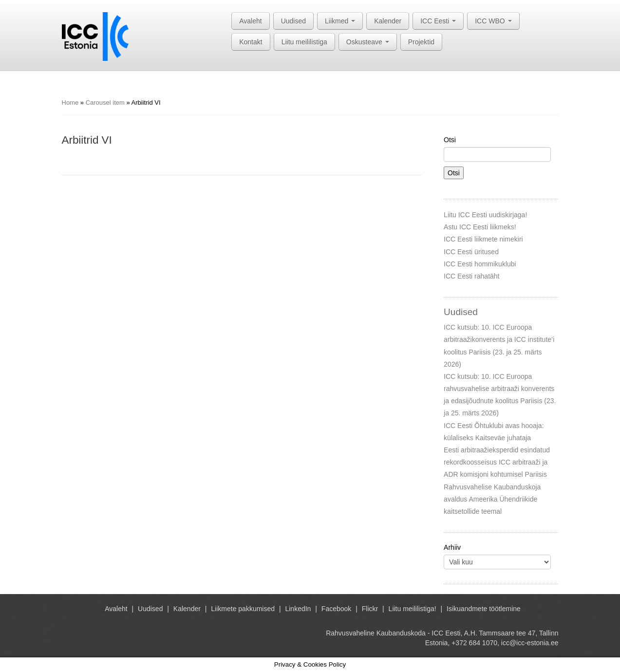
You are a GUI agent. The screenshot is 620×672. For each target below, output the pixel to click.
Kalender (388, 21)
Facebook (336, 609)
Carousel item (105, 103)
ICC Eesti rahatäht (471, 276)
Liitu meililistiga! (413, 609)
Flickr (370, 609)
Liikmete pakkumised (243, 609)
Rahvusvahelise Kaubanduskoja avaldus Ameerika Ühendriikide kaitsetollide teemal (492, 499)
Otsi (450, 140)
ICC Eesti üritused (471, 252)
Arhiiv (452, 547)
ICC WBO (493, 21)
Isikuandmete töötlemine (484, 609)
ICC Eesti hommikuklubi (480, 264)
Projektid (421, 42)
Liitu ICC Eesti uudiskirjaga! (485, 215)
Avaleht (250, 21)
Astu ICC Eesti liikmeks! (480, 227)
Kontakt (251, 42)
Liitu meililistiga (304, 42)
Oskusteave (368, 42)
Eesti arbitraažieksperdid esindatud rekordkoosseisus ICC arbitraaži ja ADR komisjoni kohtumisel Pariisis (497, 462)
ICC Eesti (438, 21)
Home (70, 103)
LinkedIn (298, 609)
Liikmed (340, 21)
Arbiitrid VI (87, 140)
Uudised (293, 21)
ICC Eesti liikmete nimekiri (483, 239)
